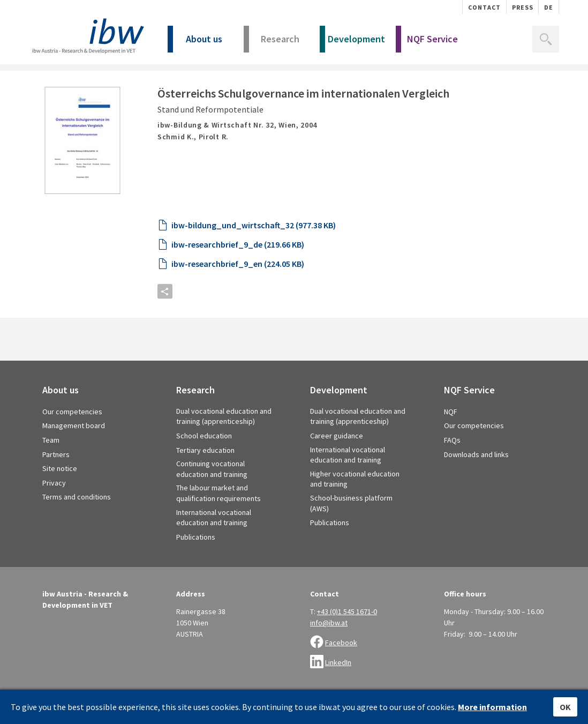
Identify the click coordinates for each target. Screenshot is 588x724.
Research (272, 43)
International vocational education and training (214, 546)
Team (51, 468)
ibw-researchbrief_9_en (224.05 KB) (238, 292)
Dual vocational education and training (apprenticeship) (224, 444)
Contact (484, 7)
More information (492, 707)
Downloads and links (476, 482)
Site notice (60, 496)
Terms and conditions (77, 525)
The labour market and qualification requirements (218, 521)
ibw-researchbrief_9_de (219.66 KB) (238, 272)
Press (523, 7)
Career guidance (337, 464)
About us (195, 43)
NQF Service (427, 43)
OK (565, 707)
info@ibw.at (329, 651)
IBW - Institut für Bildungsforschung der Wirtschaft (86, 36)
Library (71, 81)
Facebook (341, 670)
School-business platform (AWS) (351, 531)
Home (40, 81)
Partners (56, 482)
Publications (196, 565)
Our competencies (72, 439)
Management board (74, 453)
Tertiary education (205, 478)
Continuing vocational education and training (212, 497)
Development (352, 43)
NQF (451, 439)
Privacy (54, 511)
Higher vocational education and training (355, 507)
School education (204, 464)
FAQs (452, 468)
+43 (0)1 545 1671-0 (347, 639)
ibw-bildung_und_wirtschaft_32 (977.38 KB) (254, 253)
